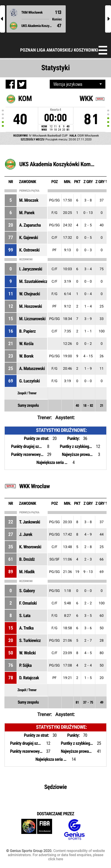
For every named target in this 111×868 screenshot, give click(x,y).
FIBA (37, 830)
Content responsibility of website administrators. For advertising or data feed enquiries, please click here (56, 855)
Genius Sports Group (74, 830)
